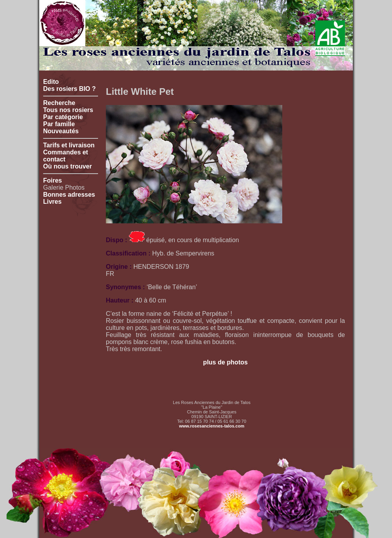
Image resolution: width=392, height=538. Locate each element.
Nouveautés (61, 131)
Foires (53, 180)
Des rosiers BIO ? (69, 89)
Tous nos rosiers (68, 110)
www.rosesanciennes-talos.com (212, 426)
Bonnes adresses (69, 195)
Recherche (59, 103)
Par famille (59, 124)
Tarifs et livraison (69, 145)
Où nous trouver (67, 166)
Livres (52, 202)
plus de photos (225, 362)
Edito (51, 82)
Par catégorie (63, 117)
